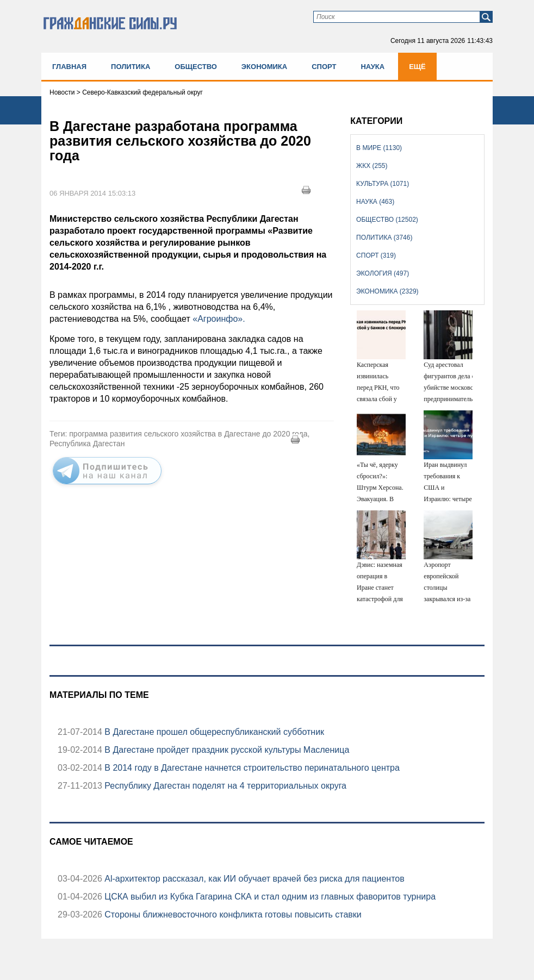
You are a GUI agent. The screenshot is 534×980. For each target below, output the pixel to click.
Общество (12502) (387, 220)
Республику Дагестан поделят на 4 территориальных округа (224, 786)
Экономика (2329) (387, 291)
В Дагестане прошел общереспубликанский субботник (213, 732)
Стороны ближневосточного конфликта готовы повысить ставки (232, 915)
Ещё (417, 67)
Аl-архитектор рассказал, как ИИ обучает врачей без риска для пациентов (253, 879)
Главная (69, 67)
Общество (196, 67)
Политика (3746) (384, 238)
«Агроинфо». (219, 319)
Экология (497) (383, 273)
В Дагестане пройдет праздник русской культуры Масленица (226, 750)
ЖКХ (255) (372, 166)
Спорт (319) (376, 255)
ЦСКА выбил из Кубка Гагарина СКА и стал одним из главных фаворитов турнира (269, 897)
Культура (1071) (383, 184)
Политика (131, 67)
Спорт (324, 67)
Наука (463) (375, 202)
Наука (372, 67)
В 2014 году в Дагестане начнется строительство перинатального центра (251, 768)
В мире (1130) (379, 148)
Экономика (264, 67)
